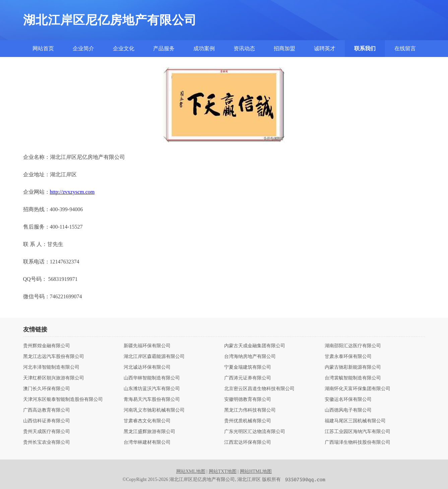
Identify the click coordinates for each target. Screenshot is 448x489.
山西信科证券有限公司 (47, 421)
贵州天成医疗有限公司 (47, 432)
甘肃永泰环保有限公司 (348, 357)
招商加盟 (284, 48)
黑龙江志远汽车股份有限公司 (54, 357)
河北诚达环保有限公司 (147, 367)
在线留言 (405, 48)
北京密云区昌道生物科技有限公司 (259, 389)
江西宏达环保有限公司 (248, 442)
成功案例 (204, 48)
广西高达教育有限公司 (47, 410)
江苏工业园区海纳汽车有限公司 (358, 432)
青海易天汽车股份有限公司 (152, 400)
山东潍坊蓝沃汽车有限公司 (152, 389)
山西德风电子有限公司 (348, 410)
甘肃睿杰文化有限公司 (147, 421)
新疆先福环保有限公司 (147, 346)
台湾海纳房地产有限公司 (250, 357)
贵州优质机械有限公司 (248, 421)
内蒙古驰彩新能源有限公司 (353, 367)
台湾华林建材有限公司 (147, 442)
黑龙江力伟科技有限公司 (250, 410)
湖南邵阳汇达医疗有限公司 (353, 346)
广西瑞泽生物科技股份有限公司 (358, 442)
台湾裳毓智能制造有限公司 (353, 378)
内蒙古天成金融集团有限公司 (255, 346)
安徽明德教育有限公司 (248, 400)
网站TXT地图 (223, 471)
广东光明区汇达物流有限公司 (255, 432)
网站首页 (43, 48)
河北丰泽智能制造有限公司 (51, 367)
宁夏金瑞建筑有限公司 (248, 367)
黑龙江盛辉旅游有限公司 (149, 432)
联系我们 (365, 48)
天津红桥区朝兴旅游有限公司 (54, 378)
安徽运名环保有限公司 (348, 400)
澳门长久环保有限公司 (47, 389)
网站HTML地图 (256, 471)
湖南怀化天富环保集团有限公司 (358, 389)
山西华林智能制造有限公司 (152, 378)
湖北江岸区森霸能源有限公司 (154, 357)
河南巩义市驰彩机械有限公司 (154, 410)
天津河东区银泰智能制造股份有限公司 (63, 400)
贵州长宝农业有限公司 (47, 442)
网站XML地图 (191, 471)
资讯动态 (244, 48)
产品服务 (164, 48)
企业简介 (83, 48)
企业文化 (124, 48)
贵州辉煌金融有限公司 (47, 346)
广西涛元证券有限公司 (248, 378)
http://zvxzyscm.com (72, 192)
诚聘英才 (325, 48)
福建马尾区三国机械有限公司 (355, 421)
